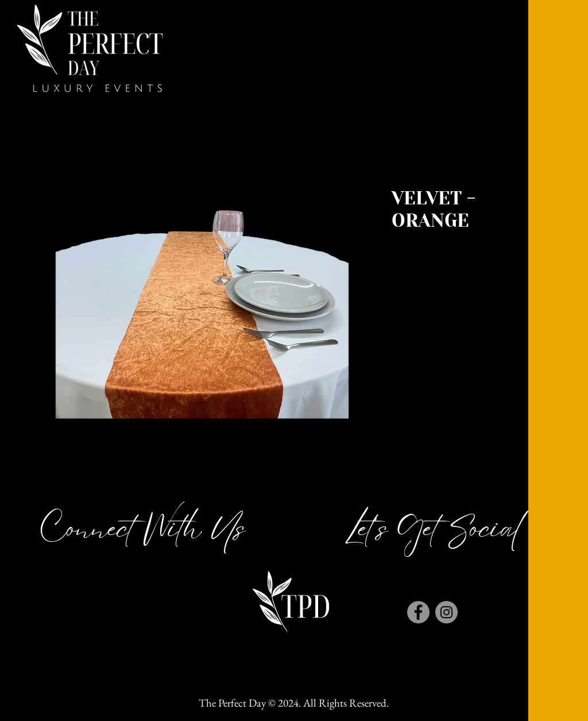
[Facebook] (418, 612)
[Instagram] (446, 612)
